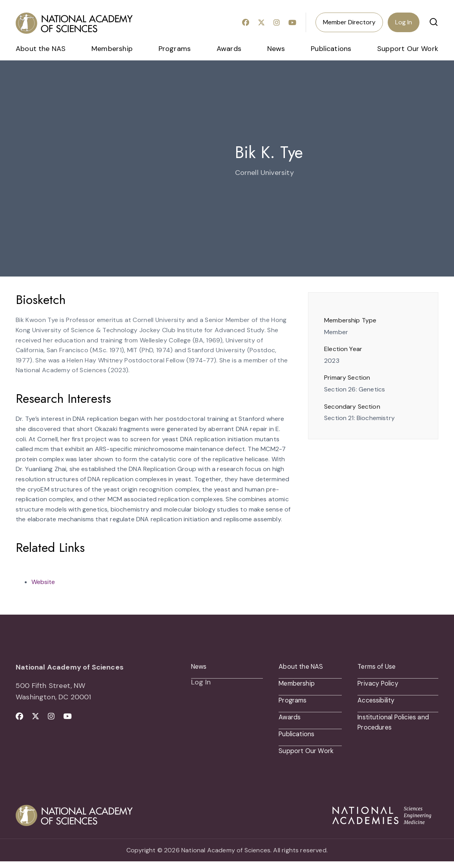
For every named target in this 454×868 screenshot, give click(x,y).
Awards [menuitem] (229, 49)
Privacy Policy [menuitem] (380, 685)
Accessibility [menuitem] (378, 703)
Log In (404, 22)
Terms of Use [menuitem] (379, 667)
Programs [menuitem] (175, 49)
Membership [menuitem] (112, 49)
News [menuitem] (276, 49)
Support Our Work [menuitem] (408, 49)
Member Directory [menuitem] (349, 22)
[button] (434, 22)
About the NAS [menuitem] (41, 49)
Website (43, 582)
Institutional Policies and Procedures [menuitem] (391, 727)
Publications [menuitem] (331, 49)
